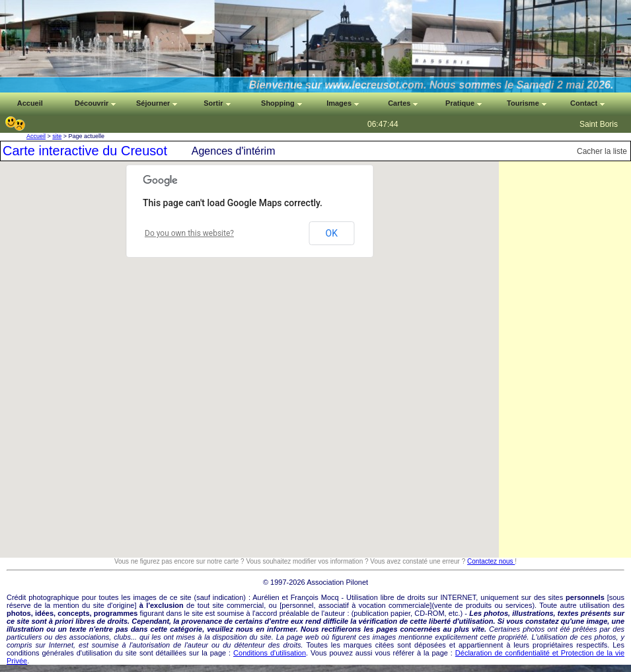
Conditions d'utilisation (270, 653)
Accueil (36, 136)
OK (332, 233)
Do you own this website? (189, 233)
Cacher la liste (602, 151)
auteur (335, 613)
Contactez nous (491, 561)
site (57, 136)
